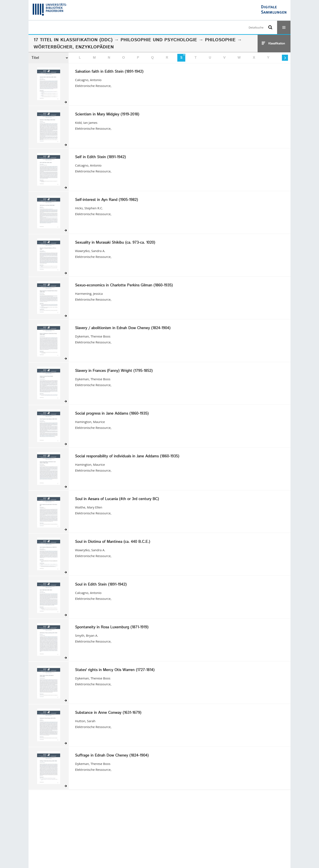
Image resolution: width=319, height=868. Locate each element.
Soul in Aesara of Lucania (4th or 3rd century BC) (117, 499)
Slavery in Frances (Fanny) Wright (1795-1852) (114, 371)
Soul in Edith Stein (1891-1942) (101, 585)
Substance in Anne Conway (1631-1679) (108, 713)
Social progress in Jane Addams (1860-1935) (112, 414)
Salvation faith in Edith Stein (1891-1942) (109, 72)
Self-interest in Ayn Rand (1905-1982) (106, 200)
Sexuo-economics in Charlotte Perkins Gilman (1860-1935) (124, 286)
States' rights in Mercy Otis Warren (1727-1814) (115, 670)
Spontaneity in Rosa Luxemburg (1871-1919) (112, 627)
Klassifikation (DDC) (86, 40)
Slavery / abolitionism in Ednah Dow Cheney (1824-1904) (123, 328)
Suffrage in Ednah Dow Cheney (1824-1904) (112, 756)
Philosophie (220, 40)
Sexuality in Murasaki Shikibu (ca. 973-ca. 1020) (115, 243)
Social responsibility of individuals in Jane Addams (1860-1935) (127, 457)
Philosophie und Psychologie (159, 40)
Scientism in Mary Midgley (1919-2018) (107, 115)
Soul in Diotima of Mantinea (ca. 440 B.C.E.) (113, 542)
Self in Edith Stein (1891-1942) (100, 157)
